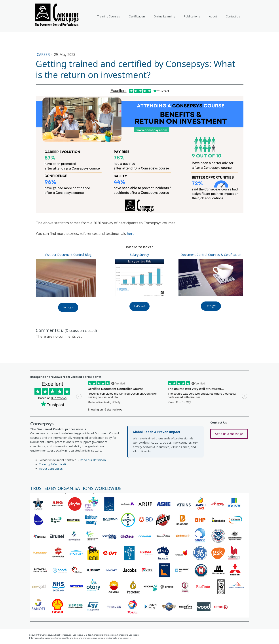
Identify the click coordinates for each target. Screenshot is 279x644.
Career (44, 55)
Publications (192, 16)
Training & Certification (54, 464)
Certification (137, 16)
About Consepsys (51, 469)
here (131, 233)
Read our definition (93, 460)
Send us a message (229, 434)
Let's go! (68, 307)
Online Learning (164, 16)
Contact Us (233, 16)
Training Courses (109, 16)
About (213, 16)
